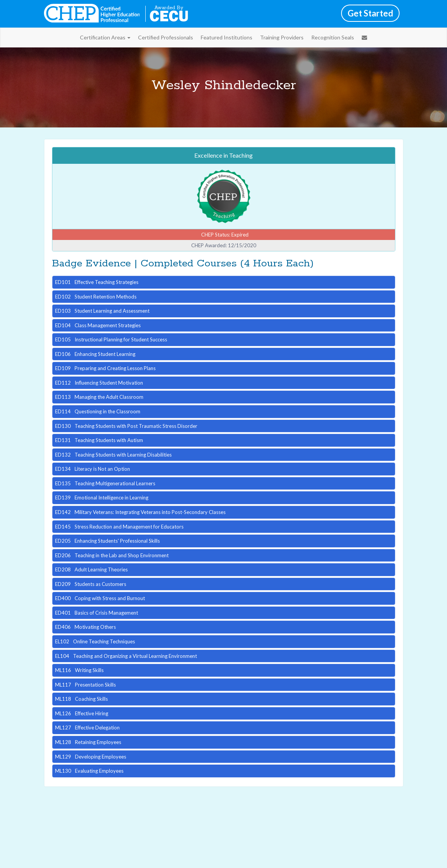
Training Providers (282, 37)
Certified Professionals (166, 37)
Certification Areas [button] (105, 37)
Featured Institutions (227, 37)
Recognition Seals (333, 37)
